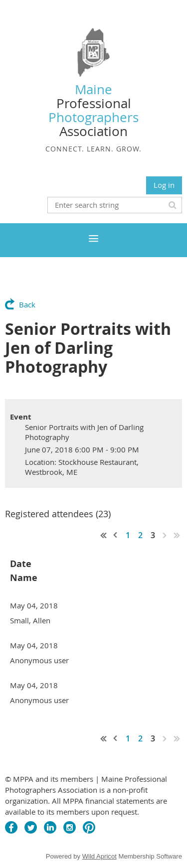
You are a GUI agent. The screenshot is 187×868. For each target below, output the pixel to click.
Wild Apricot (99, 856)
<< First (104, 535)
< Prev (116, 535)
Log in (164, 185)
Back (27, 304)
